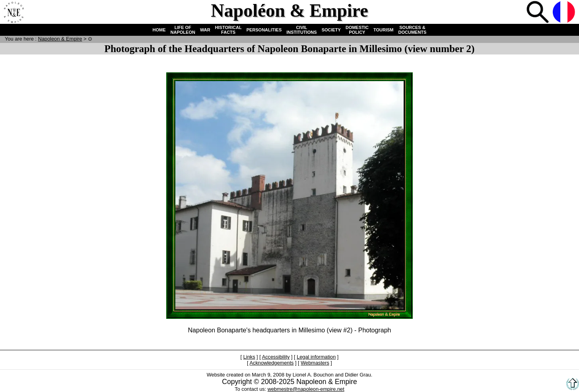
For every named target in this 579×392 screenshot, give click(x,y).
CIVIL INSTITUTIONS (301, 30)
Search (538, 13)
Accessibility (276, 357)
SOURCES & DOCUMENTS (413, 30)
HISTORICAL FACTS (228, 30)
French (565, 13)
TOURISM (384, 30)
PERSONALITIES (264, 30)
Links (249, 357)
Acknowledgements (271, 363)
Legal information (316, 357)
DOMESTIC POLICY (357, 30)
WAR (205, 30)
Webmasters (315, 363)
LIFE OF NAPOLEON (183, 30)
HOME (159, 30)
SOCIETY (331, 30)
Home (14, 13)
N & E (60, 39)
